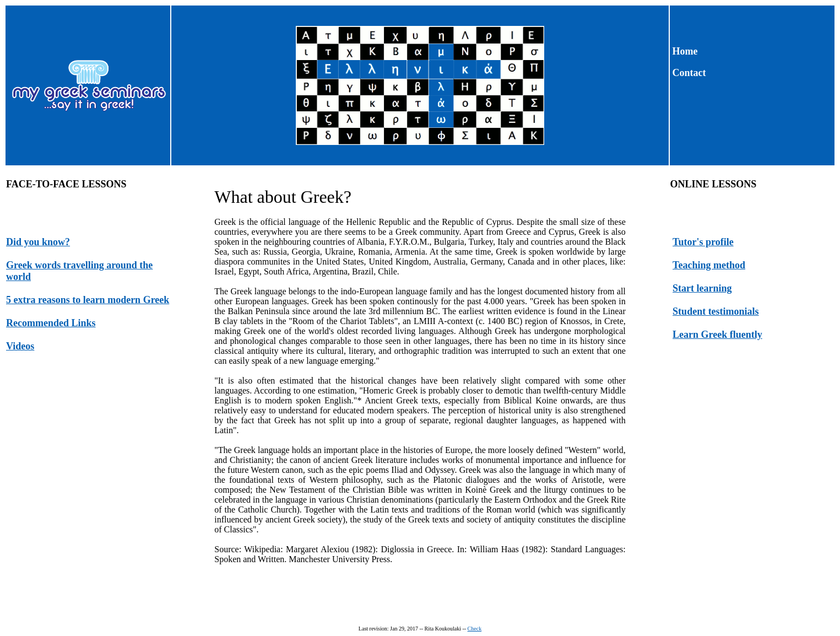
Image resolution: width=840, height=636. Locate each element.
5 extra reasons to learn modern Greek (88, 300)
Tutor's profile (703, 242)
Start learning (702, 288)
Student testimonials (716, 311)
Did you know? (38, 242)
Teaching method (709, 265)
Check (475, 629)
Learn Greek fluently (717, 335)
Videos (20, 346)
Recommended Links (51, 323)
